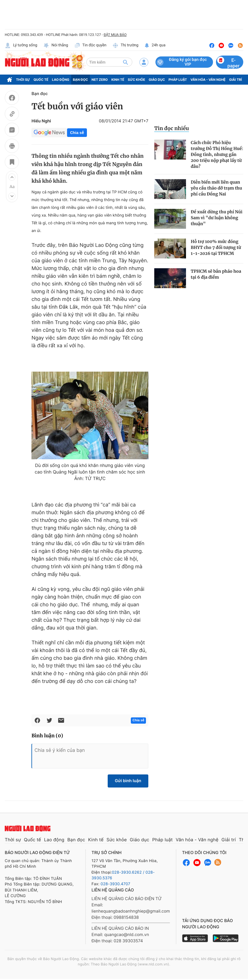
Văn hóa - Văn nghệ (208, 80)
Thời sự (23, 80)
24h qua (155, 45)
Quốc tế (41, 80)
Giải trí (235, 80)
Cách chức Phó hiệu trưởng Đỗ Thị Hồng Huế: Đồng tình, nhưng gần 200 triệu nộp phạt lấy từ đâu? (217, 154)
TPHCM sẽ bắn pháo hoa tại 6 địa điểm (216, 274)
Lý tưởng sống (21, 45)
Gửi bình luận (128, 781)
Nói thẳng (56, 45)
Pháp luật (178, 80)
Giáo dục (157, 80)
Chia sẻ (77, 133)
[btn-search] (125, 62)
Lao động (61, 80)
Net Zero (100, 80)
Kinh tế (118, 80)
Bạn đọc (81, 80)
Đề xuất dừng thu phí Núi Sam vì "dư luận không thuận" (217, 218)
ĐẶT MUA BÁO (115, 35)
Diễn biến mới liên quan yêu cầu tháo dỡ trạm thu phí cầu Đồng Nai (216, 188)
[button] (12, 177)
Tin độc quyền (90, 45)
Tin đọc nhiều (172, 128)
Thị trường (125, 45)
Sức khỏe (136, 80)
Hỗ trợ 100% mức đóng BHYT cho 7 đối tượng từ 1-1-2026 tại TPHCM (216, 247)
